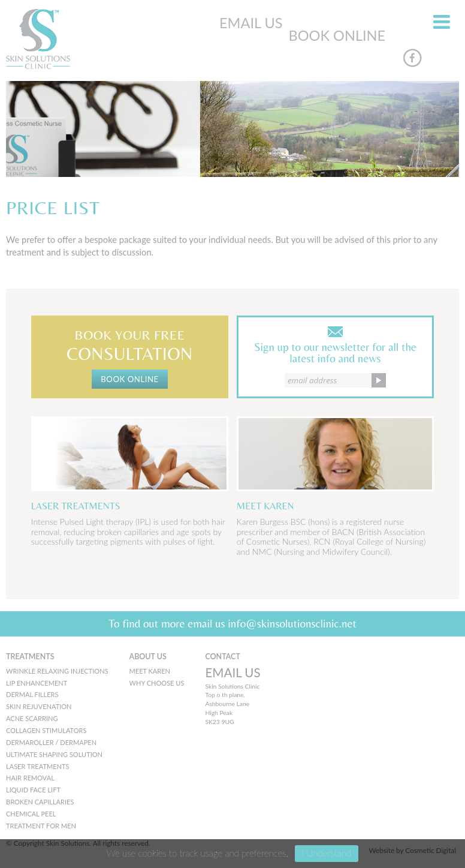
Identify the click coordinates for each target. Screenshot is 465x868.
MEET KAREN (150, 671)
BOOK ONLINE (337, 35)
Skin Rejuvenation (39, 706)
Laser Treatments (37, 766)
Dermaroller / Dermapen (51, 742)
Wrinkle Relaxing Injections (57, 671)
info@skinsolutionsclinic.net (292, 623)
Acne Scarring (32, 718)
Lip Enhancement (37, 683)
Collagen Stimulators (46, 730)
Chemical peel (31, 814)
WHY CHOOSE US (157, 683)
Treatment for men (41, 826)
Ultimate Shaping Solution (54, 754)
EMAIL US (251, 23)
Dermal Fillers (32, 694)
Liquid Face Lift (33, 790)
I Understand (327, 853)
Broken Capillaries (40, 802)
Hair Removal (30, 778)
